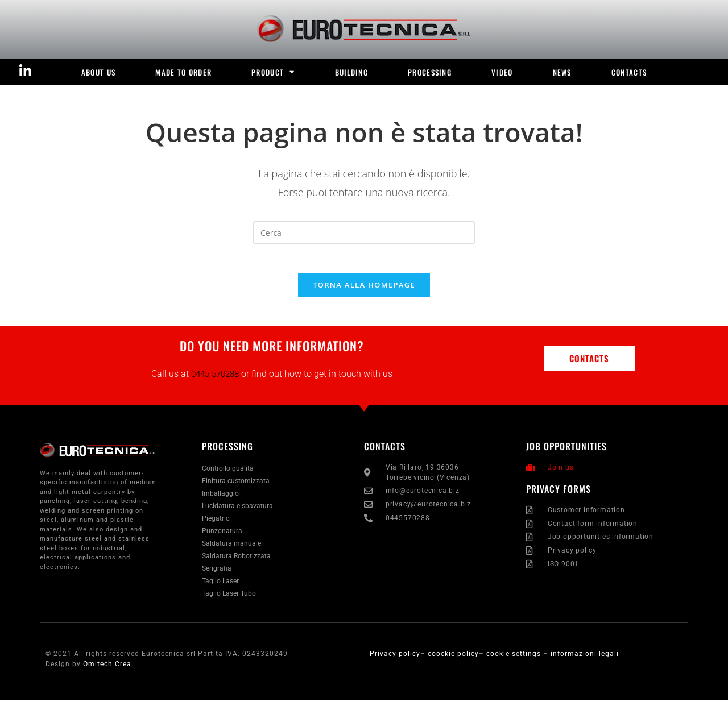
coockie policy (453, 659)
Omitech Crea (107, 670)
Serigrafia (217, 574)
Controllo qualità (228, 474)
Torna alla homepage (364, 290)
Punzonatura (222, 537)
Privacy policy (395, 659)
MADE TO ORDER (183, 72)
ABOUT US (98, 72)
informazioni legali (585, 659)
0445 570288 (215, 379)
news (562, 72)
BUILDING (351, 72)
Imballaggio (220, 499)
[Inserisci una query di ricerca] (364, 232)
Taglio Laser (220, 587)
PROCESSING (430, 72)
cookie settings (515, 659)
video (502, 72)
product (273, 72)
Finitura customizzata (236, 487)
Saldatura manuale (231, 549)
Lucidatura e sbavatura (237, 512)
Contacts (629, 72)
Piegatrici (216, 524)
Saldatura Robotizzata (236, 562)
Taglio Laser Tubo (229, 599)
